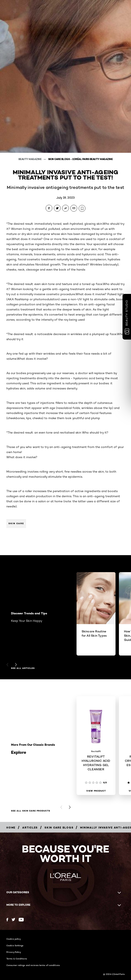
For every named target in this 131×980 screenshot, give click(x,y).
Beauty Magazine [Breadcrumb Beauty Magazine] (30, 159)
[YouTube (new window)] (21, 920)
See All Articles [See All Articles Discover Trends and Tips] (23, 668)
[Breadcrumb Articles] (30, 828)
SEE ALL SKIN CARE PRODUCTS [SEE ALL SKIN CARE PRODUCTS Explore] (31, 811)
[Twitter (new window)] (13, 920)
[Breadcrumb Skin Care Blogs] (59, 828)
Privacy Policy (14, 952)
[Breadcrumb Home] (11, 828)
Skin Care (16, 523)
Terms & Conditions (17, 959)
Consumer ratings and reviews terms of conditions (33, 965)
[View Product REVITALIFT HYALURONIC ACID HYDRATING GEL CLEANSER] (96, 791)
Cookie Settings (15, 945)
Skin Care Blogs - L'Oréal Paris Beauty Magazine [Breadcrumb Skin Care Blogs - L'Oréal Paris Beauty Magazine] (80, 159)
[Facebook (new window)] (7, 920)
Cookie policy (14, 939)
